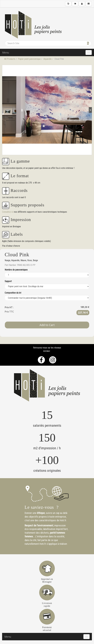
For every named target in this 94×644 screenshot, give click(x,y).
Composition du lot (13, 293)
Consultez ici (8, 212)
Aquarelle (48, 59)
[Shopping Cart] (75, 4)
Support (8, 281)
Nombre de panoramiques (16, 270)
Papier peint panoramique (29, 59)
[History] (68, 4)
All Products (10, 59)
